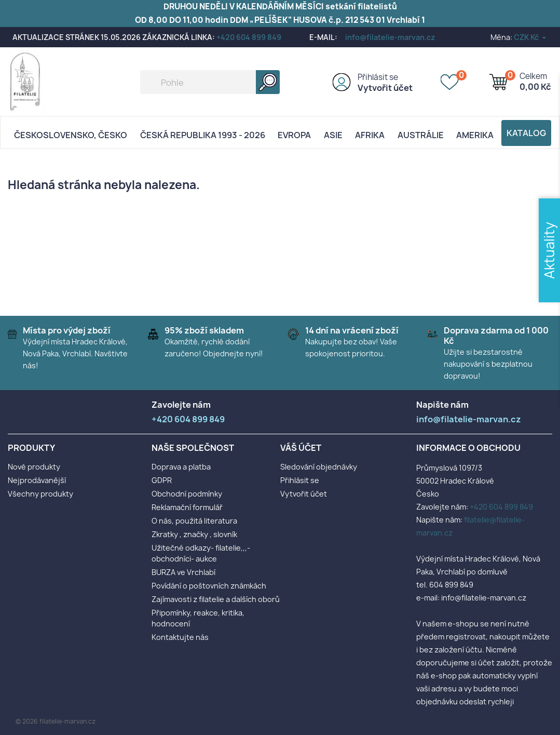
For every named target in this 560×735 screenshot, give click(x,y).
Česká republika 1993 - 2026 (203, 135)
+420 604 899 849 (249, 37)
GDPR (162, 480)
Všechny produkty (40, 494)
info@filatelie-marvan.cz (390, 37)
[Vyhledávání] (210, 82)
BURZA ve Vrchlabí (183, 572)
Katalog (526, 133)
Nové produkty (34, 467)
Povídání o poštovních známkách (209, 586)
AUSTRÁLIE (421, 135)
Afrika (370, 135)
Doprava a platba (181, 467)
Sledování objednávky (319, 467)
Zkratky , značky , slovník (194, 534)
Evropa (294, 135)
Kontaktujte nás (180, 637)
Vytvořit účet (385, 88)
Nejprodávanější (37, 480)
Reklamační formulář (187, 507)
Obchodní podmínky (187, 494)
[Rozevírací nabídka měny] (531, 37)
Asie (333, 135)
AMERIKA (475, 135)
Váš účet (301, 448)
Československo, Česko (71, 135)
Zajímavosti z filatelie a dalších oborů (216, 599)
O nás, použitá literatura (194, 521)
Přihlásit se (378, 77)
